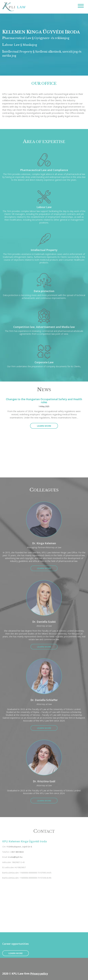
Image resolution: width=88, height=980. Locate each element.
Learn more (44, 426)
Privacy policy (39, 974)
